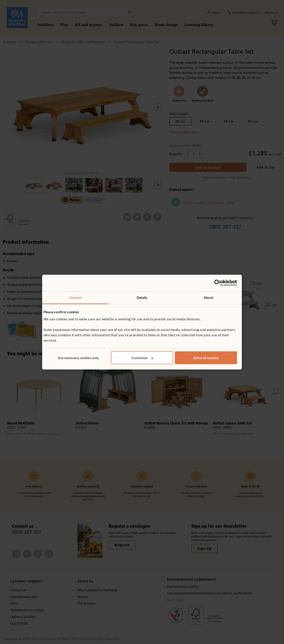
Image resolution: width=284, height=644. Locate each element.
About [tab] (209, 298)
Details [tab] (142, 298)
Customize (142, 358)
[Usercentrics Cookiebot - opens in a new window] (218, 283)
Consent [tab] (76, 298)
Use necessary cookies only (78, 358)
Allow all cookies (206, 358)
